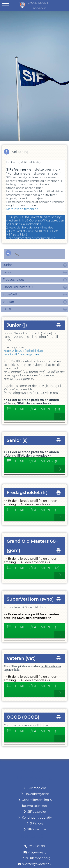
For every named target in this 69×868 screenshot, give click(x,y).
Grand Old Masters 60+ (19, 287)
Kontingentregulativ (34, 818)
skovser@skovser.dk (37, 864)
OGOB (7, 309)
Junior (7, 265)
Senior (7, 272)
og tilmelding (29, 209)
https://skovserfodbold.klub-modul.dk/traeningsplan (24, 353)
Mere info (13, 209)
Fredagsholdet (13, 280)
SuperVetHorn (13, 294)
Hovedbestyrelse (34, 794)
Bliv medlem (34, 788)
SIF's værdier (34, 812)
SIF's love (34, 823)
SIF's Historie (34, 829)
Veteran (8, 302)
